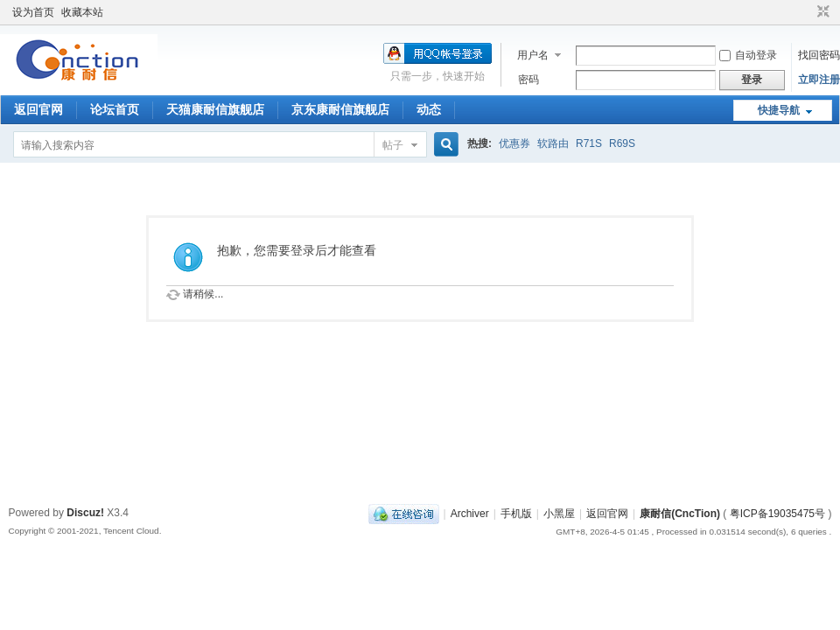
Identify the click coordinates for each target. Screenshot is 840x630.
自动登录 (748, 55)
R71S (589, 143)
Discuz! (85, 513)
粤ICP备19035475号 (777, 514)
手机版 (516, 514)
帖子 (393, 145)
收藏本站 (82, 12)
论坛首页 (115, 109)
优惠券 (514, 143)
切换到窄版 (821, 12)
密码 (528, 80)
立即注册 (819, 80)
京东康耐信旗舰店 (340, 109)
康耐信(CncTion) (680, 514)
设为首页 (33, 12)
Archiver (470, 514)
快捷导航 (779, 110)
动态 (429, 109)
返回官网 (38, 109)
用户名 (533, 55)
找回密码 (819, 55)
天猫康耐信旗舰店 (215, 109)
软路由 (553, 143)
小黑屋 (559, 514)
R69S (622, 143)
